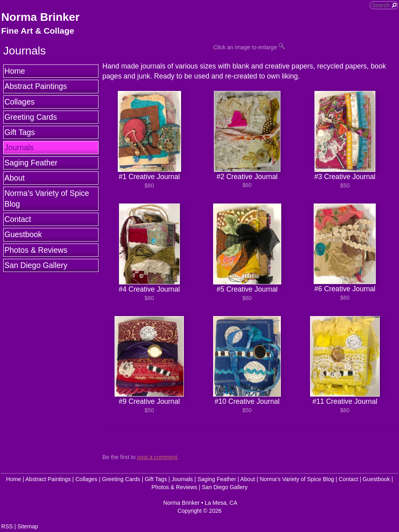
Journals (19, 147)
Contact (18, 219)
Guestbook (23, 234)
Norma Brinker (40, 17)
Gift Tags (20, 132)
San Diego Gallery (36, 265)
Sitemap (28, 526)
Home (15, 71)
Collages (19, 102)
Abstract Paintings (36, 86)
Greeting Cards (31, 117)
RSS (7, 526)
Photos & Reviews (36, 250)
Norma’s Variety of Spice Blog (47, 198)
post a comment (157, 457)
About (15, 178)
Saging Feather (31, 163)
